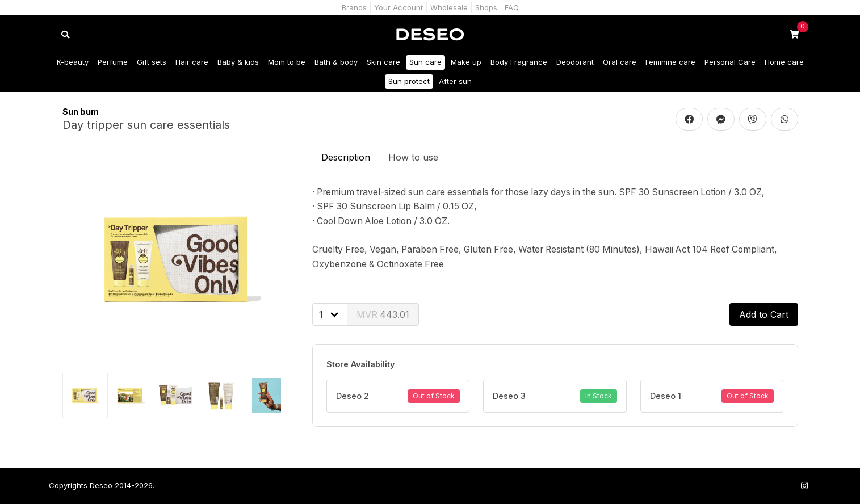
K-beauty (73, 62)
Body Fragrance (519, 62)
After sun (455, 81)
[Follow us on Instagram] (805, 486)
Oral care (620, 62)
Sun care (425, 62)
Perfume (113, 62)
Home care (784, 62)
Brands (354, 7)
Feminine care (670, 62)
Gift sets (152, 62)
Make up (466, 62)
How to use (413, 157)
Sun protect (409, 81)
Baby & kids (238, 62)
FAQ (512, 7)
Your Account (398, 7)
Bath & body (336, 62)
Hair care (192, 62)
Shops (486, 7)
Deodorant (575, 62)
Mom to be (287, 62)
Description (346, 157)
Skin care (383, 62)
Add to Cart (764, 314)
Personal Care (730, 62)
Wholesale (449, 7)
